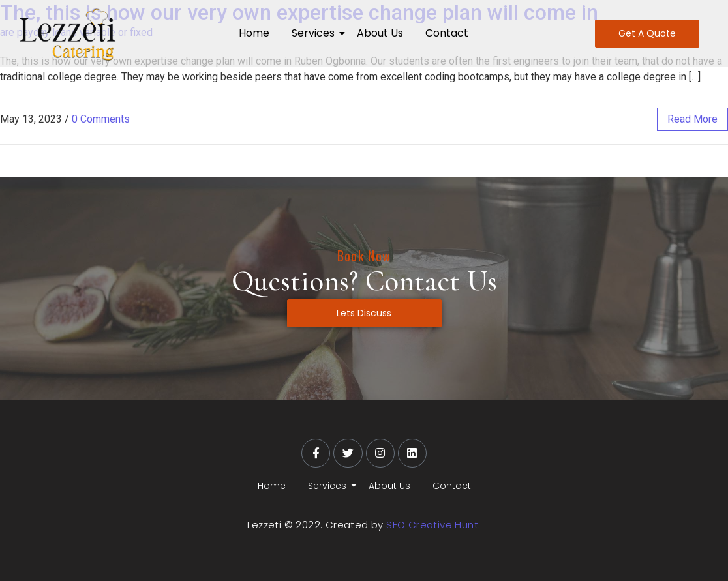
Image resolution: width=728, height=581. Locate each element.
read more (692, 119)
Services (315, 33)
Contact (447, 33)
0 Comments (101, 119)
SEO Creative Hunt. (433, 525)
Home (254, 33)
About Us (380, 33)
